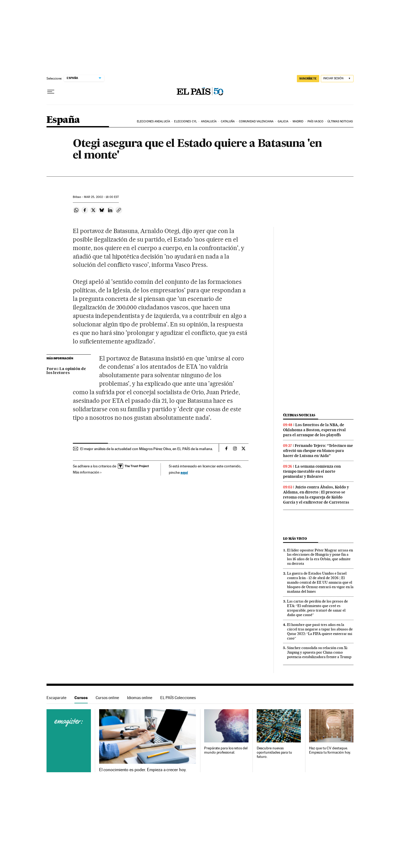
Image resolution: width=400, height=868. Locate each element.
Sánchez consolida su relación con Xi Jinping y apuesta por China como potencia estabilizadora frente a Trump (319, 652)
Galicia (283, 121)
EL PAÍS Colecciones (178, 698)
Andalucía (209, 121)
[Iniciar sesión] (337, 79)
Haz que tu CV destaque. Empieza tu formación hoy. (330, 750)
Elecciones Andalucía (153, 121)
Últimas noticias (340, 121)
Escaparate (56, 698)
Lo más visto (295, 539)
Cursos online (107, 698)
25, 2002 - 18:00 (101, 197)
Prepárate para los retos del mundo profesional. (226, 750)
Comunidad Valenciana (256, 121)
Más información (87, 472)
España (63, 120)
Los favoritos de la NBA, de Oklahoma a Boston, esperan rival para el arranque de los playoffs (314, 430)
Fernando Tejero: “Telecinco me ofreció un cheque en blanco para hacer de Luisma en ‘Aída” (318, 451)
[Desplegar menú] (51, 92)
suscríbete (308, 78)
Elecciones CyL (185, 121)
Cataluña (228, 121)
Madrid (298, 121)
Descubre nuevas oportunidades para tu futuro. (274, 752)
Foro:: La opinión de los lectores (66, 371)
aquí (184, 472)
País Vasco (315, 121)
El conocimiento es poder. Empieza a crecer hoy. (143, 770)
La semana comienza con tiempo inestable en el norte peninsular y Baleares (312, 471)
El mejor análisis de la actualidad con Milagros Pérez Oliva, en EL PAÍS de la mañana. (147, 449)
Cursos (81, 698)
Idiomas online (140, 698)
